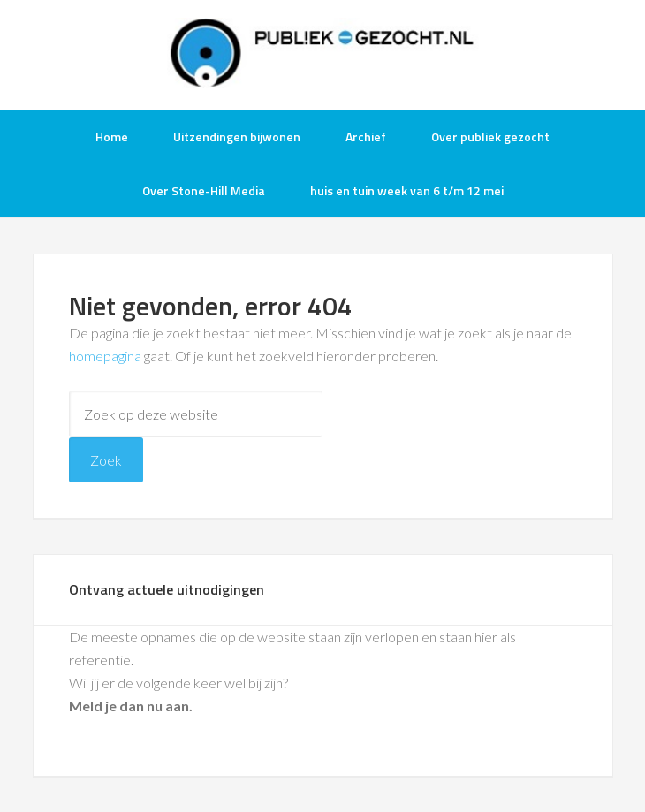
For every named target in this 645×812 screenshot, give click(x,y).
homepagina (105, 356)
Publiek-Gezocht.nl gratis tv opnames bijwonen (323, 53)
